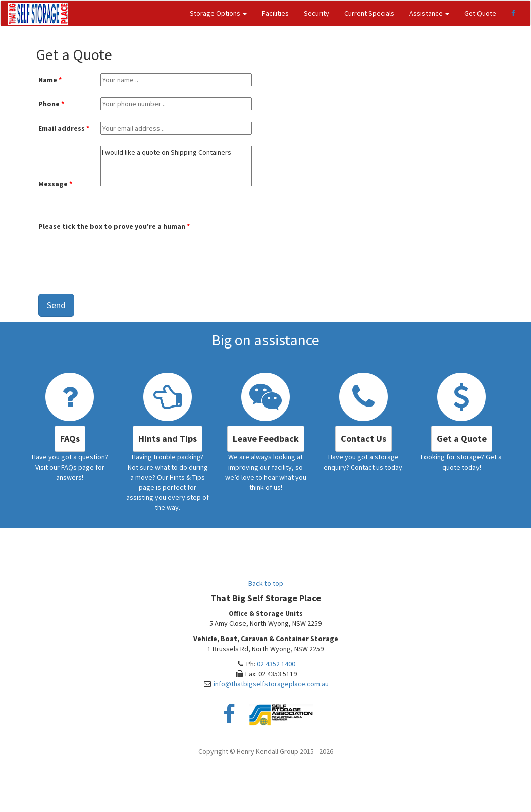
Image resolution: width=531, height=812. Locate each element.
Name (48, 80)
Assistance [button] (429, 13)
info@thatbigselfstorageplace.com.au (271, 684)
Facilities (275, 13)
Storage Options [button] (218, 13)
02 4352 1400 (276, 664)
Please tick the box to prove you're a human (112, 226)
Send (56, 305)
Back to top (266, 583)
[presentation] (115, 254)
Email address (62, 128)
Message (53, 184)
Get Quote (480, 13)
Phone (49, 104)
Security (316, 13)
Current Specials (369, 13)
